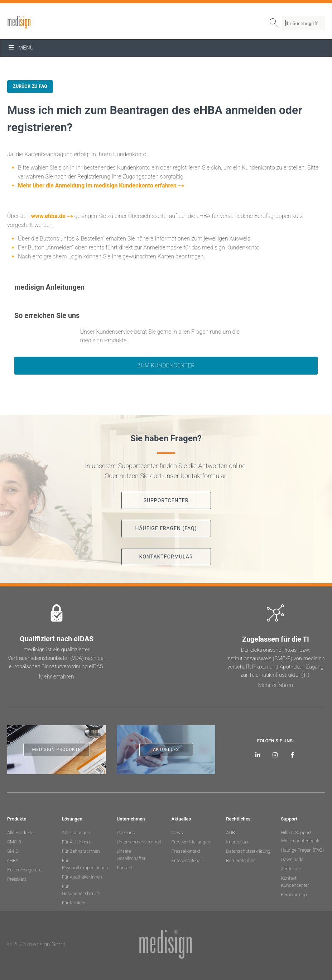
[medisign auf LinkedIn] (258, 755)
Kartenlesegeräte (24, 870)
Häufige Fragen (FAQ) (302, 850)
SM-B (13, 851)
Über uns (126, 832)
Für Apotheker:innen (82, 877)
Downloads (292, 859)
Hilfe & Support (296, 832)
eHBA (13, 860)
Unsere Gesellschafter (131, 855)
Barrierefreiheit (241, 860)
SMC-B (14, 842)
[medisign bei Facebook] (292, 755)
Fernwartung (294, 895)
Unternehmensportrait (139, 842)
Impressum (238, 842)
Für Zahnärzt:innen (81, 851)
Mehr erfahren (57, 677)
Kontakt (125, 868)
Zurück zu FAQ (30, 86)
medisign (37, 22)
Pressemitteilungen (191, 842)
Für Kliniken (74, 903)
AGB (230, 832)
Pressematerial (186, 860)
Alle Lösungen (76, 832)
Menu (21, 48)
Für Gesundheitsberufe (81, 890)
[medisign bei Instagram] (275, 755)
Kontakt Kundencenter (295, 882)
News (177, 832)
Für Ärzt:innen (76, 842)
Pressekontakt (186, 851)
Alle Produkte (20, 832)
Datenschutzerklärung (248, 851)
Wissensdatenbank (300, 841)
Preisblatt (17, 879)
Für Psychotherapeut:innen (84, 864)
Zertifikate (291, 869)
